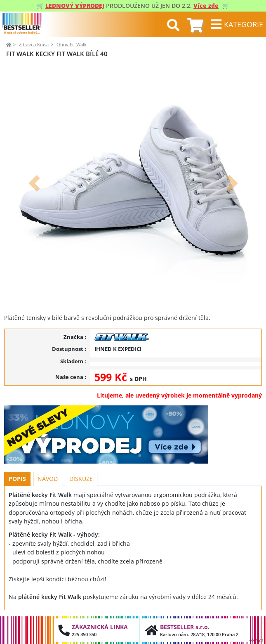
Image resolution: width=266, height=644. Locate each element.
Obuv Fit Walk (72, 44)
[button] (34, 183)
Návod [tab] (48, 479)
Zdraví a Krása (34, 44)
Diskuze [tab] (81, 479)
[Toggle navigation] (237, 24)
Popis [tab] (17, 479)
